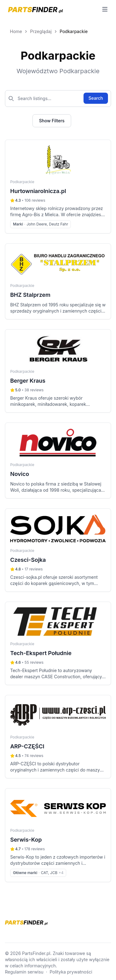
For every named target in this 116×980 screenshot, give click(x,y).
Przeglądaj (41, 31)
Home (16, 31)
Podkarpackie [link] (74, 31)
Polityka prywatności (71, 972)
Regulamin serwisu (24, 972)
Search (96, 98)
